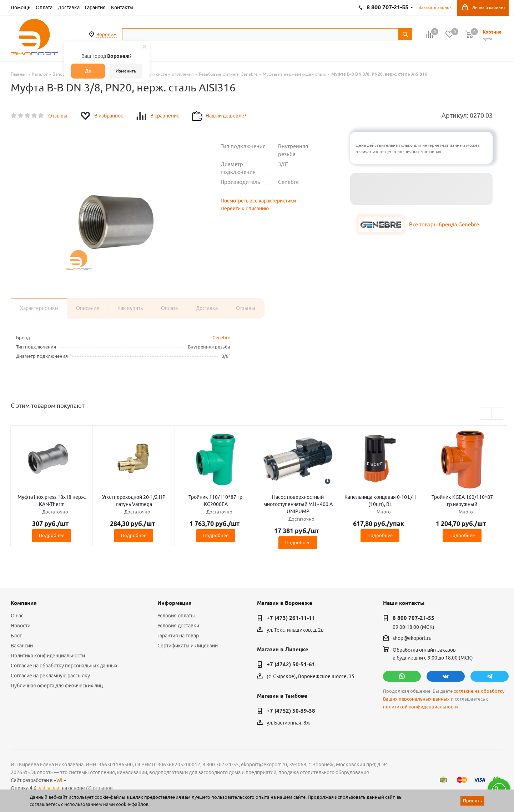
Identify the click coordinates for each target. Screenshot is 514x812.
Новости (21, 626)
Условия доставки (178, 626)
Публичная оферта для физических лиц (57, 686)
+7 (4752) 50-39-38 (291, 711)
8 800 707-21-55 (414, 618)
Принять (472, 801)
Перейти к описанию (245, 209)
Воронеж (107, 34)
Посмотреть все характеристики (258, 201)
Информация (175, 603)
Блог (16, 636)
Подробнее (52, 535)
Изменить (126, 71)
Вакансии (22, 646)
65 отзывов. (100, 788)
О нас (17, 616)
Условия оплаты (176, 616)
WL (60, 780)
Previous (486, 414)
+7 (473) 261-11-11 (291, 618)
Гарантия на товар (178, 636)
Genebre (221, 337)
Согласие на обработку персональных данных (64, 666)
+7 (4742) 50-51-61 (291, 665)
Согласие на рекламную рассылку (50, 676)
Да (88, 71)
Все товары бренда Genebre (444, 224)
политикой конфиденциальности (420, 707)
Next (497, 414)
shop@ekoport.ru (412, 638)
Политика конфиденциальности (48, 656)
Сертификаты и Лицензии (188, 646)
